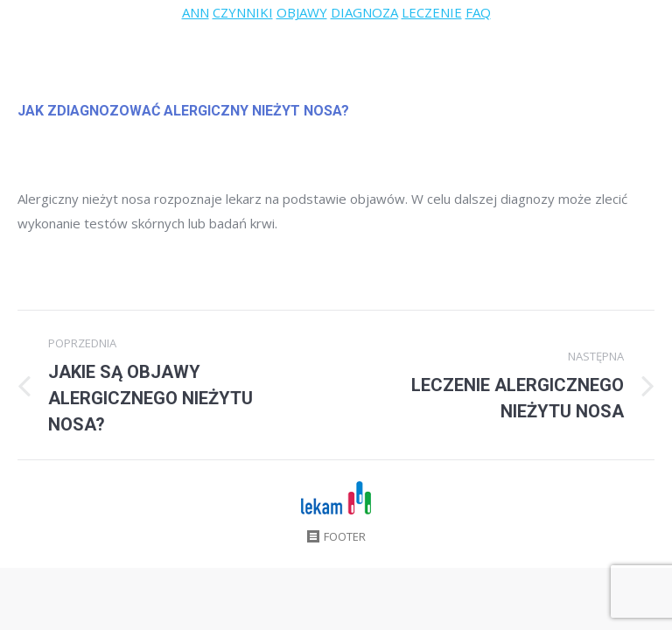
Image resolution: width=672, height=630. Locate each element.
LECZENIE (432, 12)
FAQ (478, 12)
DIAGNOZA (364, 12)
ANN (196, 12)
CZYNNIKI (243, 12)
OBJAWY (302, 12)
